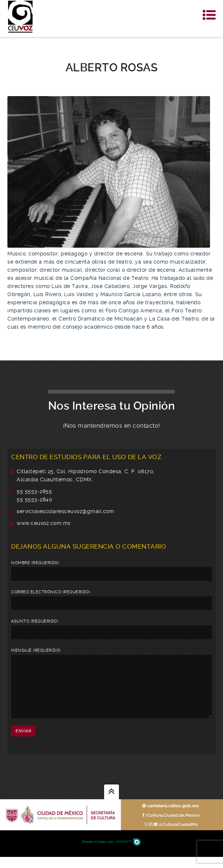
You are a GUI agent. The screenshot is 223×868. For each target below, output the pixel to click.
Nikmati (128, 853)
